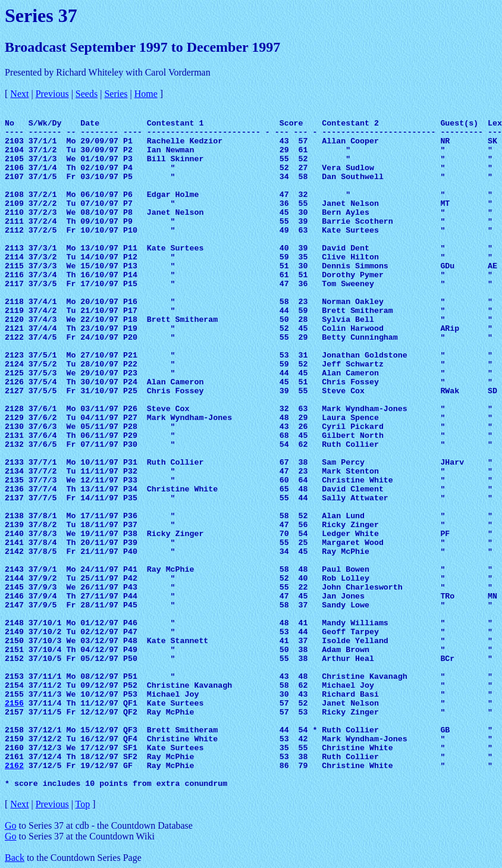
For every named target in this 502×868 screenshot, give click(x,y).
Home (146, 94)
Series (116, 94)
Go (11, 825)
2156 (14, 704)
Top (83, 804)
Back (15, 858)
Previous (52, 94)
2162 (14, 766)
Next (19, 94)
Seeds (87, 94)
